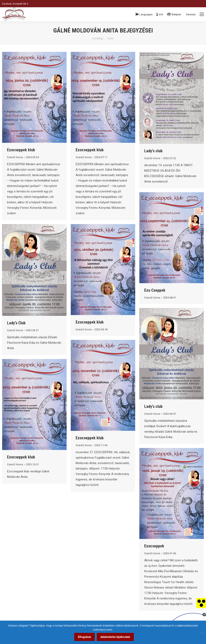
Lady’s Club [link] (16, 323)
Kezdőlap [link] (98, 38)
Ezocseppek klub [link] (21, 150)
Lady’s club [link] (153, 151)
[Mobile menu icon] (202, 14)
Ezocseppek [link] (154, 546)
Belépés (174, 14)
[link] (201, 603)
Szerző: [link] (15, 157)
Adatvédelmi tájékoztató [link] (115, 637)
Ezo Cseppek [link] (155, 290)
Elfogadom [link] (84, 637)
